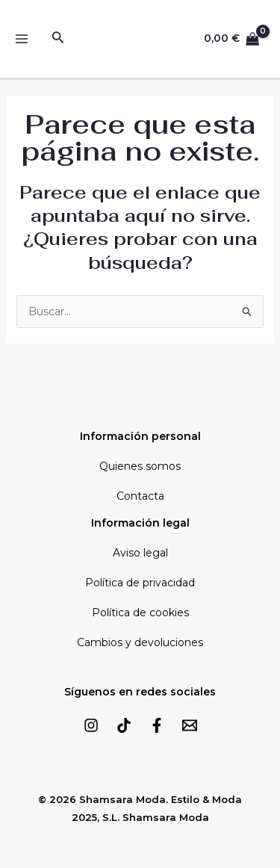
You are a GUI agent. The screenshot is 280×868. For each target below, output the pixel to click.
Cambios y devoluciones (140, 642)
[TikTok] (124, 725)
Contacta (140, 496)
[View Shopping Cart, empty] (232, 39)
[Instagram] (91, 725)
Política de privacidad (140, 583)
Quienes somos (140, 466)
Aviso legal (140, 553)
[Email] (190, 725)
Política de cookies (140, 613)
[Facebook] (157, 725)
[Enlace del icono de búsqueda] (58, 39)
